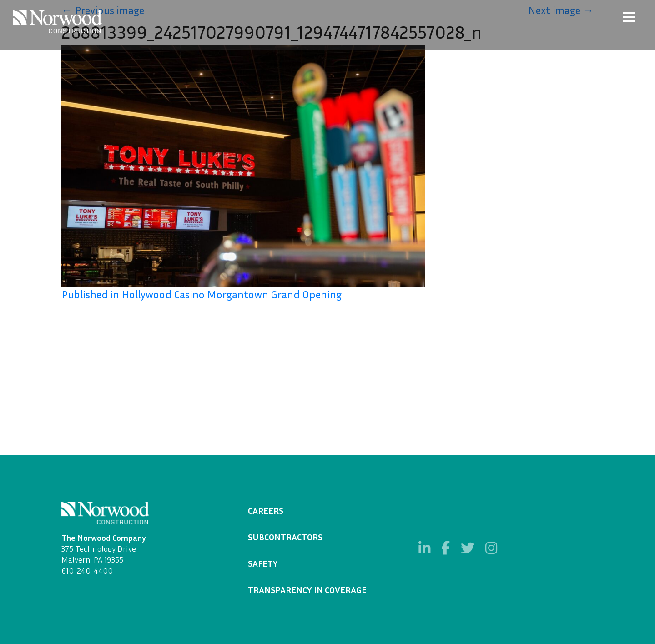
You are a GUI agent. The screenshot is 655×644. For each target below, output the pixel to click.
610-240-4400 (87, 570)
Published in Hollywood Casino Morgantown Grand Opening (202, 294)
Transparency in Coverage (307, 589)
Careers (266, 510)
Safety (263, 563)
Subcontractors (285, 537)
